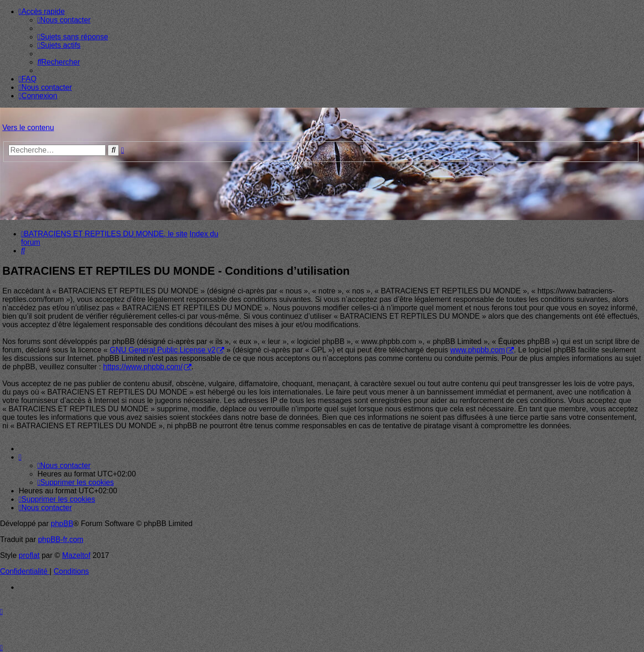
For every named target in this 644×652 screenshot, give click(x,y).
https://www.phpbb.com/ (143, 367)
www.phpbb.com (478, 350)
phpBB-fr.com (61, 539)
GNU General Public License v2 (162, 350)
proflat (29, 555)
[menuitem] (64, 20)
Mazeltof (76, 555)
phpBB (62, 524)
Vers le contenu (28, 128)
